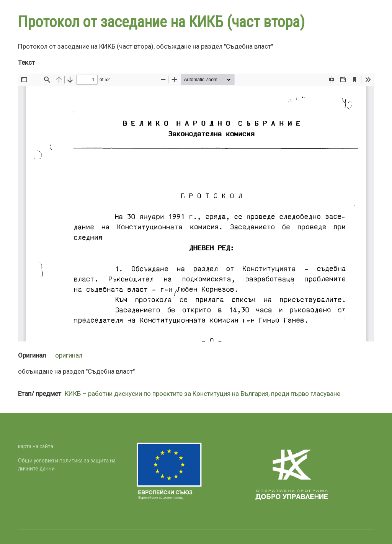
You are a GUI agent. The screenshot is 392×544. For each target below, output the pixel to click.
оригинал (69, 355)
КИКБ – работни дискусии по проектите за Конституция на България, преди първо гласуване (203, 394)
